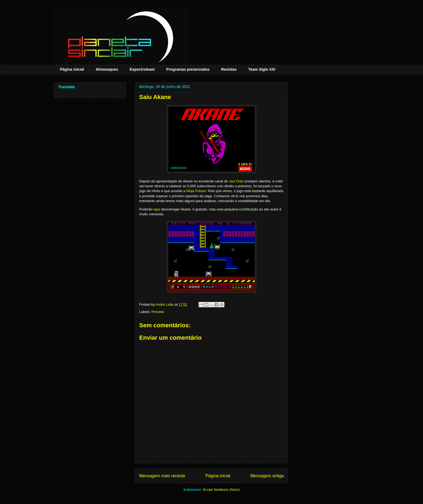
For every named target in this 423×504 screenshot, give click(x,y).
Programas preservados (188, 69)
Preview (158, 312)
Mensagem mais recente (162, 476)
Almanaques (107, 69)
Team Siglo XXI (262, 69)
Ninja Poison (196, 191)
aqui (157, 209)
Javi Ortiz (236, 181)
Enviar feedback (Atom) (221, 490)
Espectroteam (142, 69)
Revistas (229, 69)
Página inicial (72, 69)
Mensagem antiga (267, 476)
